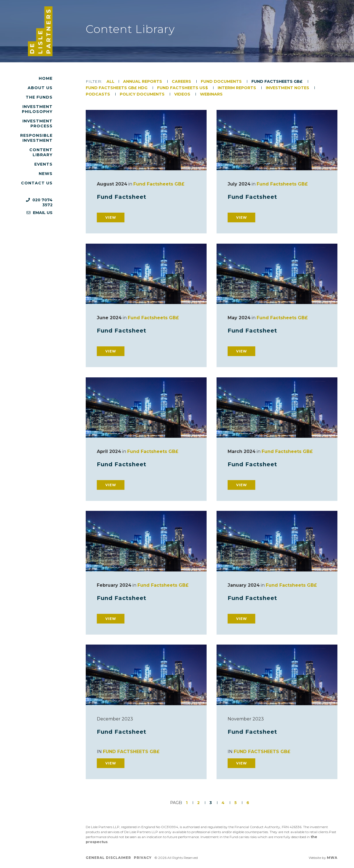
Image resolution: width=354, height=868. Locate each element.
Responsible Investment (36, 138)
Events (43, 164)
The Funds (39, 97)
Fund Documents (222, 81)
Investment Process (37, 123)
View (111, 217)
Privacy (143, 858)
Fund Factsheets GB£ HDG (117, 88)
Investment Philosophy (37, 109)
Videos (183, 94)
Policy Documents (143, 94)
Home (46, 78)
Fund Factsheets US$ (183, 88)
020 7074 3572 (39, 202)
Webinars (211, 94)
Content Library (41, 152)
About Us (40, 88)
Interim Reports (237, 88)
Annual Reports (143, 81)
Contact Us (37, 183)
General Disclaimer (108, 858)
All (110, 81)
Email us (40, 213)
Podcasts (98, 94)
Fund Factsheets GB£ (278, 81)
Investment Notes (288, 88)
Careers (182, 81)
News (46, 174)
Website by (323, 858)
